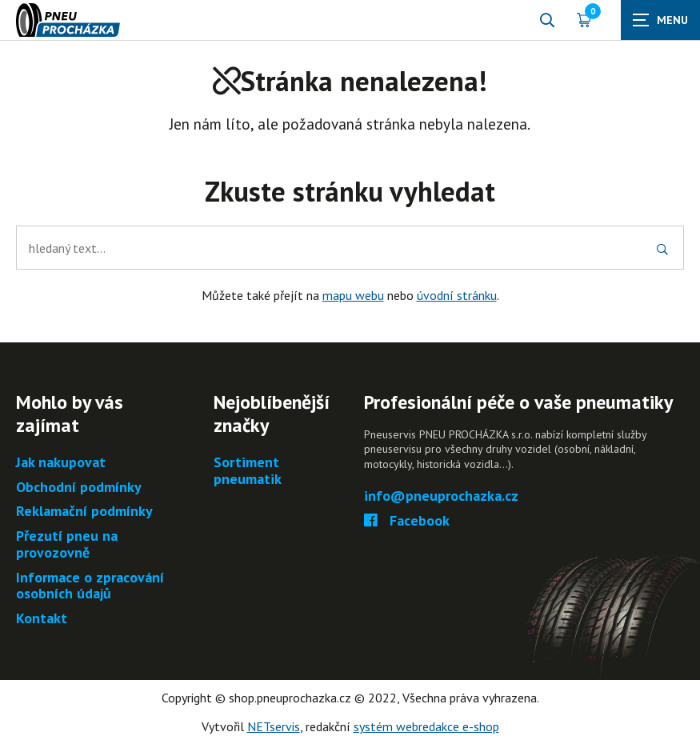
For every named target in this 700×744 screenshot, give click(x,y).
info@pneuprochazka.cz (441, 496)
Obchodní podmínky (79, 488)
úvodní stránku (457, 295)
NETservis (274, 726)
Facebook (407, 521)
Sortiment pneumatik (248, 471)
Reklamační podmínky (84, 512)
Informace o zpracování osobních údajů (90, 586)
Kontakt (42, 619)
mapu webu (353, 295)
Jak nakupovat (61, 463)
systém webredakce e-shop (426, 726)
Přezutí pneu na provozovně (67, 544)
